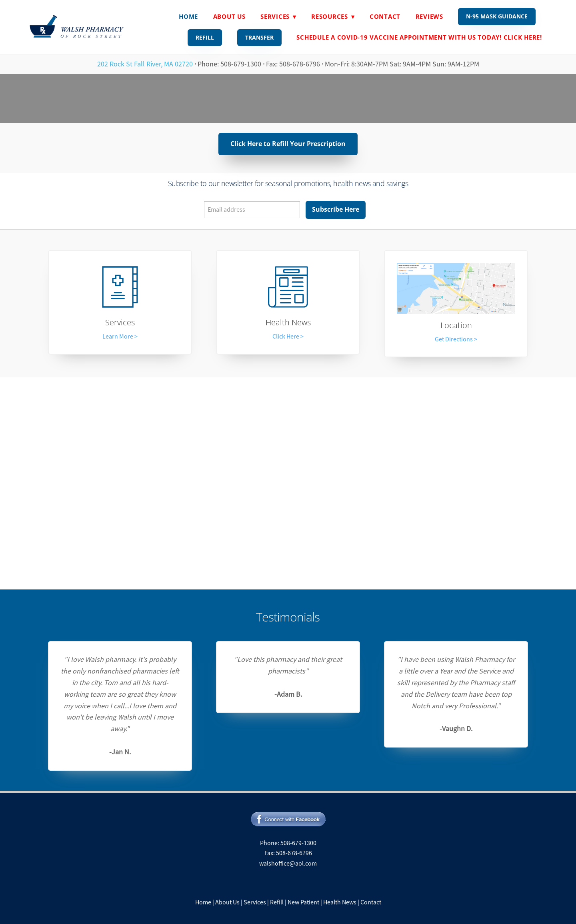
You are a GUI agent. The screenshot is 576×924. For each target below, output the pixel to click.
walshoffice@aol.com (288, 864)
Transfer (259, 37)
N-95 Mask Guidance (497, 16)
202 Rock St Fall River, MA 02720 (145, 64)
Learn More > (120, 337)
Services (120, 322)
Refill (205, 37)
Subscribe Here (336, 209)
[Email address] (252, 210)
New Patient (303, 902)
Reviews (429, 16)
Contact (385, 16)
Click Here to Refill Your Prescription (288, 144)
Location (456, 325)
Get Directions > (456, 339)
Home (188, 16)
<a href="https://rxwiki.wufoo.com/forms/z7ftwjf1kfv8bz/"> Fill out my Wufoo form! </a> (288, 481)
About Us (229, 16)
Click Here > (288, 337)
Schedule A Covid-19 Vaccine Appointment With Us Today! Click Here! (419, 37)
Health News (288, 322)
